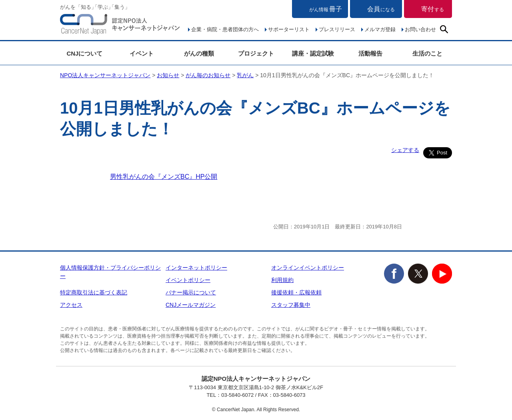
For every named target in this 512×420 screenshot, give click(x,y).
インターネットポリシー (196, 268)
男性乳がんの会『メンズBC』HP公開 (164, 177)
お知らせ (168, 75)
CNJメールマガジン (191, 305)
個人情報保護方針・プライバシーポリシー (110, 272)
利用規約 (282, 280)
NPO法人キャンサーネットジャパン (120, 26)
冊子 (326, 9)
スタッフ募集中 (291, 305)
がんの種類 (199, 53)
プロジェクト (256, 53)
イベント (142, 53)
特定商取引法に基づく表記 (94, 292)
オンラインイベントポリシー (308, 268)
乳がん (245, 75)
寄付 (433, 9)
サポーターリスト (289, 29)
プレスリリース (337, 29)
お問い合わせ (420, 29)
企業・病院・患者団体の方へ (225, 29)
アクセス (71, 305)
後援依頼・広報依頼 (296, 292)
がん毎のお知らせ (208, 75)
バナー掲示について (191, 292)
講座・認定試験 (313, 53)
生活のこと (427, 53)
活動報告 (370, 53)
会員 (381, 9)
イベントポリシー (188, 280)
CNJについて (84, 53)
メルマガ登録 (380, 29)
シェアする (405, 150)
